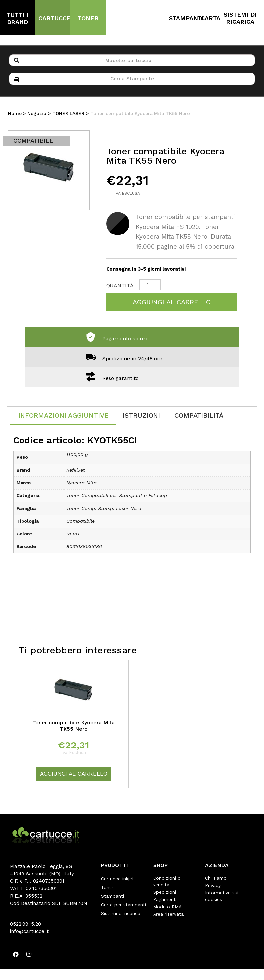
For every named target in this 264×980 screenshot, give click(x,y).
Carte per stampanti (123, 901)
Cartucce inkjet (117, 879)
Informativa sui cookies (222, 897)
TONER (88, 18)
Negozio (37, 115)
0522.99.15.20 (25, 925)
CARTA (211, 18)
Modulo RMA (167, 908)
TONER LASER (68, 115)
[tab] (63, 417)
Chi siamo (216, 879)
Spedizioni (165, 893)
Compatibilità (199, 417)
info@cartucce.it (29, 933)
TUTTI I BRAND (18, 18)
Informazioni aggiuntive (63, 417)
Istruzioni (141, 417)
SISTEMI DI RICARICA (240, 18)
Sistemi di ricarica (121, 909)
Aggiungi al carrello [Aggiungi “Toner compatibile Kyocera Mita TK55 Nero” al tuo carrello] (74, 775)
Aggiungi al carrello (172, 303)
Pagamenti (165, 901)
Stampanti (112, 894)
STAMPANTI (186, 18)
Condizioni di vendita (167, 883)
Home (15, 115)
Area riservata (168, 915)
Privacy (213, 887)
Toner (107, 887)
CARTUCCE (54, 18)
